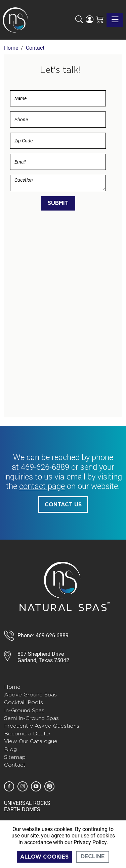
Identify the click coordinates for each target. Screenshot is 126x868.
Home (12, 687)
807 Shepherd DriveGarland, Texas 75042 (43, 657)
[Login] (90, 20)
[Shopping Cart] (100, 20)
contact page (42, 486)
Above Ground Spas (30, 695)
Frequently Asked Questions (42, 726)
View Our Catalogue (31, 741)
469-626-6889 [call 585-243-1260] (45, 467)
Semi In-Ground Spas (31, 718)
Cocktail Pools (24, 702)
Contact (15, 765)
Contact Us (63, 505)
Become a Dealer (27, 734)
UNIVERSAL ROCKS (27, 803)
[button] (79, 20)
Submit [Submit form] (58, 203)
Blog (10, 749)
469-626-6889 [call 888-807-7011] (52, 635)
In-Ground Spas (24, 710)
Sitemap (15, 757)
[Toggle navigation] (115, 20)
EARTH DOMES (22, 809)
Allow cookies (44, 857)
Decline (93, 857)
